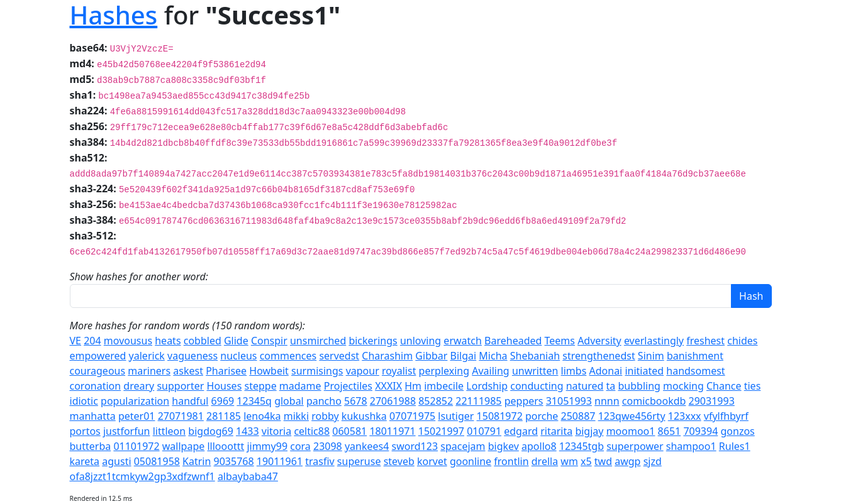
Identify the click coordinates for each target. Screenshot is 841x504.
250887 (578, 416)
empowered (98, 356)
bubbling (639, 386)
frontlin (511, 461)
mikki (296, 416)
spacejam (463, 446)
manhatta (93, 416)
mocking (683, 386)
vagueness (192, 356)
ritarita (556, 431)
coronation (96, 386)
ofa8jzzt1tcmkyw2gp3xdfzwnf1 (142, 476)
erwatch (463, 341)
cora (300, 446)
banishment (695, 356)
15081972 (500, 416)
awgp (627, 461)
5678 (356, 401)
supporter (180, 386)
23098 (328, 446)
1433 (248, 431)
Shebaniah (535, 356)
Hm (413, 386)
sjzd (653, 461)
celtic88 (312, 431)
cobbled (203, 341)
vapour (363, 371)
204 (92, 341)
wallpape (184, 446)
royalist (399, 371)
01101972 (136, 446)
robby (325, 416)
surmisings (317, 371)
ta (611, 386)
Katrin (197, 461)
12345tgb (582, 446)
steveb (399, 461)
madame (300, 386)
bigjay (589, 431)
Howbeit (269, 371)
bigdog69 (210, 431)
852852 (436, 401)
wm (569, 461)
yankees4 (367, 446)
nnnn (607, 401)
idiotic (84, 401)
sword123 (415, 446)
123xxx (685, 416)
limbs (574, 371)
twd (603, 461)
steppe (260, 386)
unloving (420, 341)
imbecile (444, 386)
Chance (724, 386)
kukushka (364, 416)
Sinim (651, 356)
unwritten (535, 371)
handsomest (695, 371)
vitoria (276, 431)
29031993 (712, 401)
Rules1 (735, 446)
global (289, 401)
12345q (254, 401)
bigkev (504, 446)
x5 (586, 461)
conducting (537, 386)
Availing (490, 371)
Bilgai (464, 356)
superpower (635, 446)
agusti (116, 461)
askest (188, 371)
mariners (149, 371)
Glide (236, 341)
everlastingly (654, 341)
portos (85, 431)
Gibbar (431, 356)
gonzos (737, 431)
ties (753, 386)
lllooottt (226, 446)
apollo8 (539, 446)
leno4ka (262, 416)
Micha (493, 356)
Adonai (606, 371)
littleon (170, 431)
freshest (705, 341)
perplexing (444, 371)
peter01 (137, 416)
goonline (471, 461)
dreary (139, 386)
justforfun (127, 431)
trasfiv (320, 461)
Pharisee (226, 371)
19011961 (280, 461)
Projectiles (348, 386)
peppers (524, 401)
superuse (359, 461)
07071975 (412, 416)
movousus (128, 341)
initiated (644, 371)
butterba (91, 446)
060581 (349, 431)
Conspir (269, 341)
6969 (223, 401)
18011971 (392, 431)
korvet (432, 461)
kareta (85, 461)
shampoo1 (691, 446)
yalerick (147, 356)
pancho (324, 401)
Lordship (487, 386)
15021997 (441, 431)
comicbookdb (654, 401)
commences (288, 356)
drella (545, 461)
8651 (670, 431)
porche (542, 416)
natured (585, 386)
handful (190, 401)
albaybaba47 (248, 476)
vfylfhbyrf (726, 416)
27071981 (181, 416)
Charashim (387, 356)
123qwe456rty (632, 416)
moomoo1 (631, 431)
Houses (225, 386)
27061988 (393, 401)
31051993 (569, 401)
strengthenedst (599, 356)
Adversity (599, 341)
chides (742, 341)
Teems (560, 341)
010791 (484, 431)
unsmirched (318, 341)
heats (168, 341)
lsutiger (456, 416)
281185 (224, 416)
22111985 (478, 401)
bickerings (373, 341)
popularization (135, 401)
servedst (339, 356)
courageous (98, 371)
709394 (700, 431)
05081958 (157, 461)
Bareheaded (513, 341)
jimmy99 (267, 446)
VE (76, 341)
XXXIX (388, 386)
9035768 (234, 461)
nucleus (238, 356)
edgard (521, 431)
